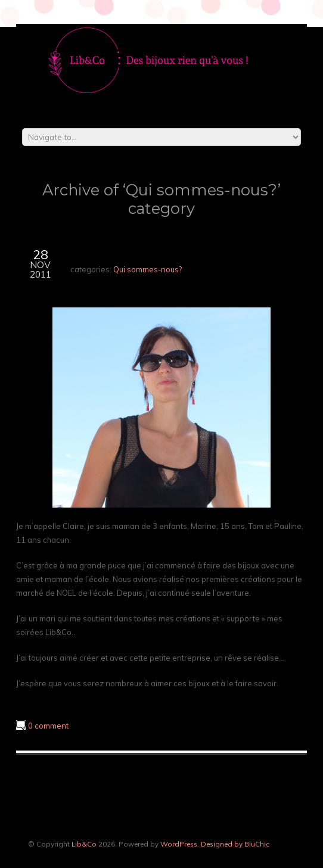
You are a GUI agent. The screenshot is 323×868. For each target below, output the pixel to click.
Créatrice (99, 253)
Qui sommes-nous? (147, 269)
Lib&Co (84, 844)
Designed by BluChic (235, 844)
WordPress (179, 844)
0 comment (48, 726)
